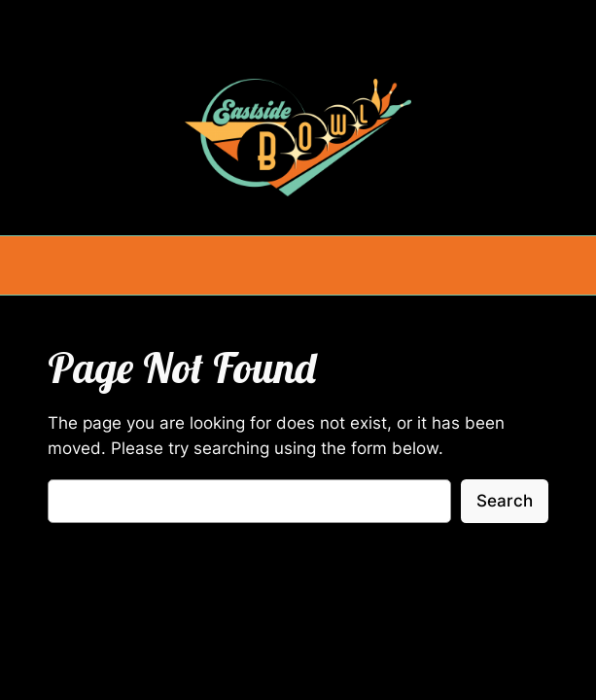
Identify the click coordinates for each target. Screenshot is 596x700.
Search (505, 501)
